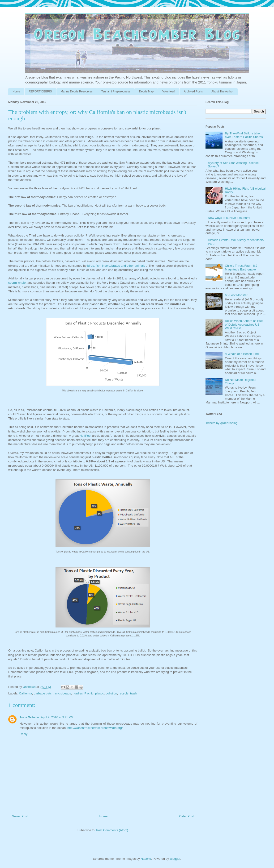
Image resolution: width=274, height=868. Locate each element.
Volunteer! (169, 91)
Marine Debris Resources (77, 91)
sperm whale (17, 283)
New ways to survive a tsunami (229, 218)
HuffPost (86, 436)
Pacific (89, 693)
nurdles (78, 693)
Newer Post (20, 816)
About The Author (222, 91)
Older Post (186, 816)
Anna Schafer (30, 717)
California (26, 693)
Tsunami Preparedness (116, 91)
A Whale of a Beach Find (242, 354)
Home (16, 91)
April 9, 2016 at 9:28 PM (57, 717)
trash (134, 693)
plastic (100, 693)
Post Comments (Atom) (112, 830)
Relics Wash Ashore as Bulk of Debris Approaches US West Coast (244, 324)
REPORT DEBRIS (40, 91)
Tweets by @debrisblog (221, 423)
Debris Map (146, 91)
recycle (124, 693)
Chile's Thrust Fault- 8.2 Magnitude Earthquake (241, 268)
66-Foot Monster (236, 295)
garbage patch (44, 693)
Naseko (146, 859)
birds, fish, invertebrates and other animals (116, 266)
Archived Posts (193, 91)
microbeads (63, 693)
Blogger (175, 859)
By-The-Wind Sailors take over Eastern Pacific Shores (244, 135)
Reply (24, 734)
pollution (111, 693)
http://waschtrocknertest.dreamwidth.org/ (95, 728)
